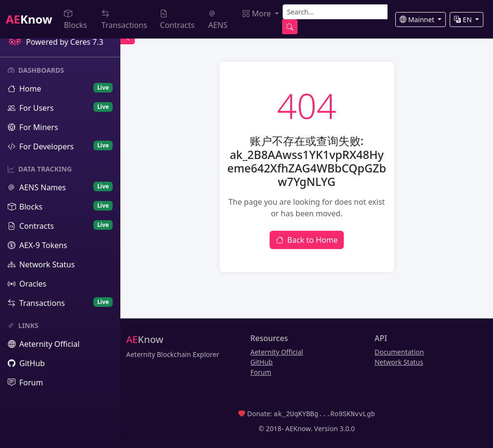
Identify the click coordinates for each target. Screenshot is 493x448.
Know (29, 19)
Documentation (399, 352)
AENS (218, 19)
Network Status (399, 362)
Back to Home (307, 240)
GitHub (262, 362)
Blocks (76, 19)
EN (464, 20)
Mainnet (418, 20)
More (258, 13)
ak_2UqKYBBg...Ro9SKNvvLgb (324, 414)
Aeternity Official (277, 352)
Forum (261, 372)
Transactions (124, 19)
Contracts (177, 19)
